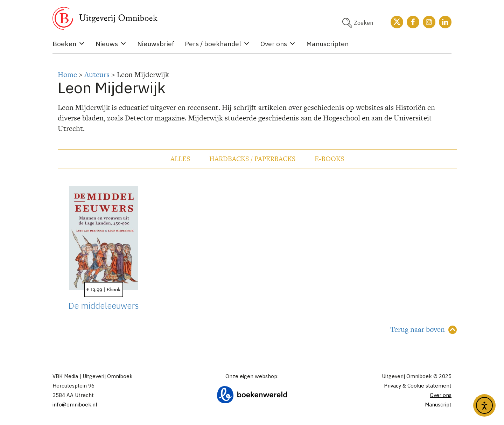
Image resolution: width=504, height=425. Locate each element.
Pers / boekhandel (217, 44)
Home (67, 74)
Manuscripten (327, 44)
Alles (180, 159)
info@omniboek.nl (75, 405)
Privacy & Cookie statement (418, 386)
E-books (329, 159)
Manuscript (438, 405)
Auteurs (97, 74)
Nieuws (111, 44)
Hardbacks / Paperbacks (252, 159)
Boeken (69, 44)
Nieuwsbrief (156, 44)
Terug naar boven (418, 329)
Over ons (278, 44)
